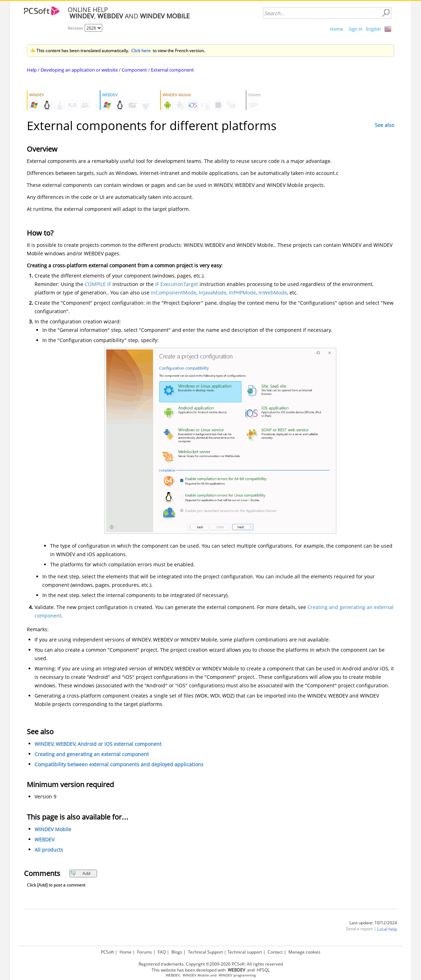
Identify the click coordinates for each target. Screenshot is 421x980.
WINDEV (225, 975)
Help (32, 70)
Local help (387, 929)
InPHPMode (242, 293)
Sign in (356, 29)
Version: (76, 28)
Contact (275, 952)
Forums (145, 952)
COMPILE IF (98, 284)
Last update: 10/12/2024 (373, 923)
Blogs (177, 952)
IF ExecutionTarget (177, 284)
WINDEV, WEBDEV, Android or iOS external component (98, 744)
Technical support (245, 952)
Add (80, 873)
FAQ (162, 952)
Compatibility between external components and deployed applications (119, 764)
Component (134, 70)
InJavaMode (213, 293)
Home (337, 29)
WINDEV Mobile (53, 829)
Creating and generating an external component (92, 754)
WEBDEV (44, 839)
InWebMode (273, 293)
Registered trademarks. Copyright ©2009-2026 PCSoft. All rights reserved (211, 964)
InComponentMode (174, 293)
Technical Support (205, 952)
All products (49, 850)
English (373, 29)
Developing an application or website (79, 70)
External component (172, 70)
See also (385, 125)
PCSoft (107, 952)
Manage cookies (304, 952)
